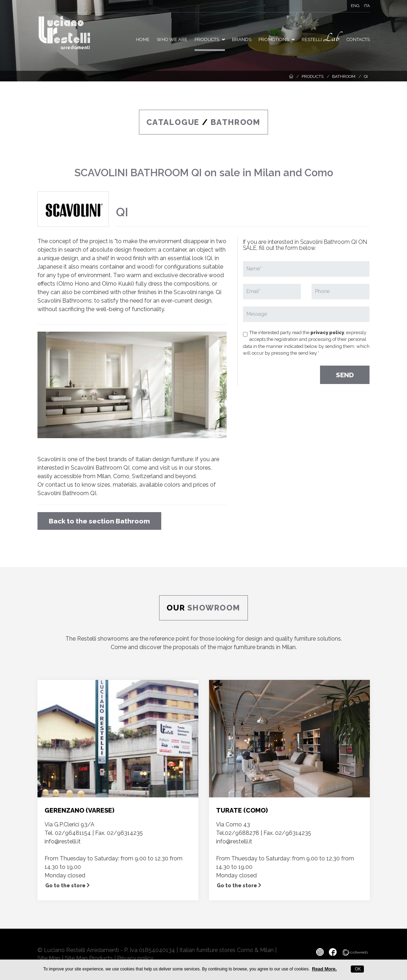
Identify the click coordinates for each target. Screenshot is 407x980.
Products (210, 39)
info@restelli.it (63, 841)
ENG (355, 6)
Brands (242, 39)
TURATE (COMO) (242, 810)
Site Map (49, 958)
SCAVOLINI (101, 173)
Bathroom (344, 76)
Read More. (324, 969)
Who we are (172, 39)
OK (357, 969)
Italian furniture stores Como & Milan (226, 950)
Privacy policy (135, 958)
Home (143, 39)
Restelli (320, 38)
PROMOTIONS (277, 39)
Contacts (358, 39)
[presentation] (297, 372)
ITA (367, 6)
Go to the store (68, 886)
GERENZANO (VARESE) (79, 810)
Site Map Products (89, 958)
